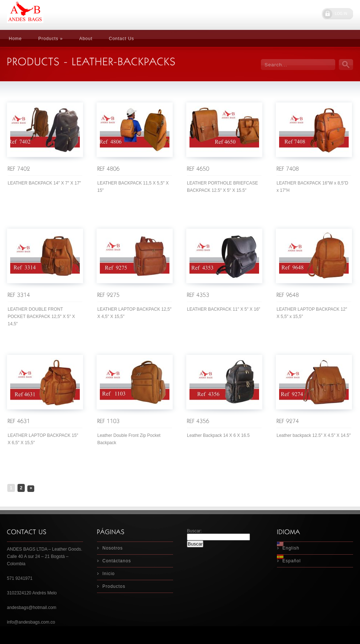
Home (15, 39)
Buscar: (194, 531)
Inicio (109, 574)
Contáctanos (117, 561)
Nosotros (113, 548)
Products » (50, 39)
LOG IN (341, 14)
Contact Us (122, 39)
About (86, 39)
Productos (114, 586)
